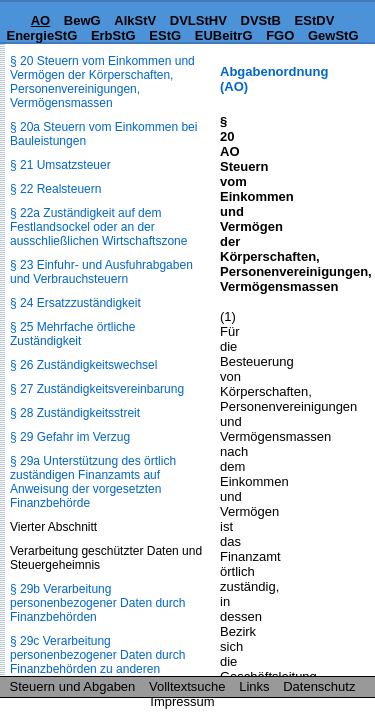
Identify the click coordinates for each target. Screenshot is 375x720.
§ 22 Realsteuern (55, 189)
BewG (82, 20)
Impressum (182, 701)
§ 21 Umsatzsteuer (60, 165)
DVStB (261, 20)
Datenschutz (319, 686)
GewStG (333, 35)
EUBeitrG (224, 35)
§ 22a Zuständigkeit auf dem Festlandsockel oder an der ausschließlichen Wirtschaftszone (98, 227)
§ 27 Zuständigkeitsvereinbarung (97, 389)
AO (41, 20)
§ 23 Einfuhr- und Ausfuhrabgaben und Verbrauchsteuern (101, 272)
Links (254, 686)
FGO (280, 35)
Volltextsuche (187, 686)
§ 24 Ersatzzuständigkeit (75, 303)
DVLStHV (198, 20)
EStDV (315, 20)
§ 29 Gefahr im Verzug (70, 437)
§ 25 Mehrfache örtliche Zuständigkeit (72, 334)
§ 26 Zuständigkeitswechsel (83, 365)
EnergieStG (41, 35)
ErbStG (113, 35)
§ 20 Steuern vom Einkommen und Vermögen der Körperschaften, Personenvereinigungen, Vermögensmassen (102, 82)
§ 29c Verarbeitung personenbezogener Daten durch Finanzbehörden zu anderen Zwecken (97, 662)
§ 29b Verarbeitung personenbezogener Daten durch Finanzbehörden (97, 603)
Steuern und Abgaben (73, 686)
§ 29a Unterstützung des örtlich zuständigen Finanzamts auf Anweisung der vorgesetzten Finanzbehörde (93, 482)
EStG (165, 35)
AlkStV (135, 20)
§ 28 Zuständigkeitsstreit (75, 413)
